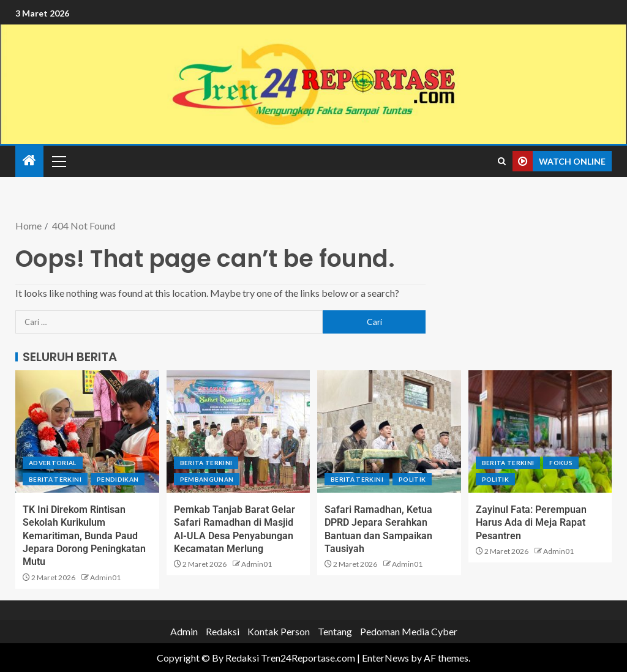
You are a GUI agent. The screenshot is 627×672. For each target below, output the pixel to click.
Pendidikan (118, 479)
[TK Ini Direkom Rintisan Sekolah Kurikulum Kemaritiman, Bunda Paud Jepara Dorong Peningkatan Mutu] (87, 431)
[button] (58, 161)
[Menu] (58, 161)
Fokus (561, 463)
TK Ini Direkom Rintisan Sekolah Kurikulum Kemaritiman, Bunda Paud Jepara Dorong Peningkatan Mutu (84, 536)
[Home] (29, 161)
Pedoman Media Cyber (409, 631)
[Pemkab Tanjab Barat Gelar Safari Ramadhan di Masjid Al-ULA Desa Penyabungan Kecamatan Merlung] (238, 431)
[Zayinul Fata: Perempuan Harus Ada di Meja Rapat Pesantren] (540, 431)
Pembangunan (207, 479)
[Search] (502, 162)
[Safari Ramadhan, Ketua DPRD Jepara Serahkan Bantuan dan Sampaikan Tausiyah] (389, 431)
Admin (184, 631)
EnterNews (385, 658)
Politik (412, 479)
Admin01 (105, 577)
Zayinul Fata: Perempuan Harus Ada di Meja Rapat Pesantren (531, 523)
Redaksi (223, 631)
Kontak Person (279, 631)
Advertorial (53, 463)
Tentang (335, 631)
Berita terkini (55, 479)
